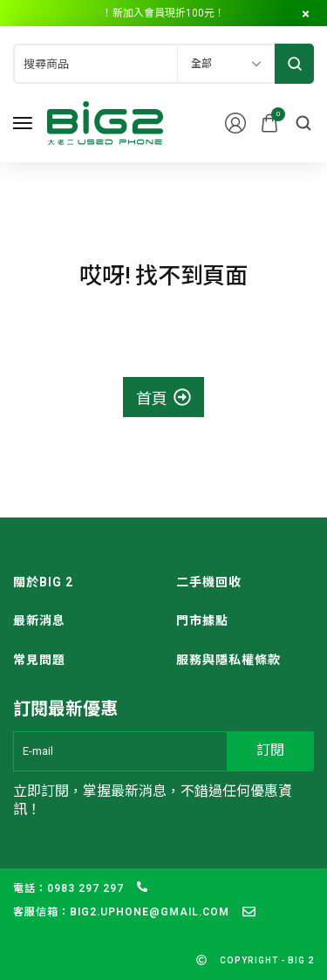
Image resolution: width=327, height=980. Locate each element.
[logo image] (105, 122)
